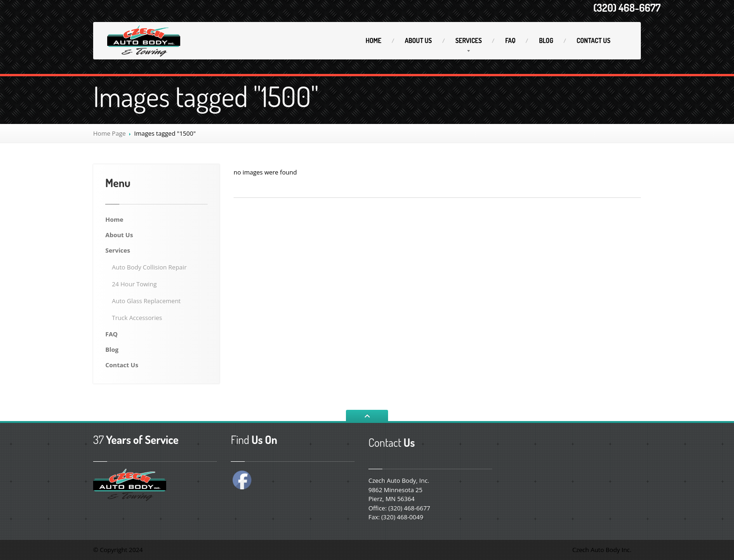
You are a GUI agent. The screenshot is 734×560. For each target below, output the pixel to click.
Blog (546, 40)
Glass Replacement (146, 301)
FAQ (510, 40)
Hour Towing (134, 284)
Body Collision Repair (149, 267)
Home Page (110, 133)
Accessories (137, 318)
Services (469, 40)
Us (418, 40)
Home (374, 40)
